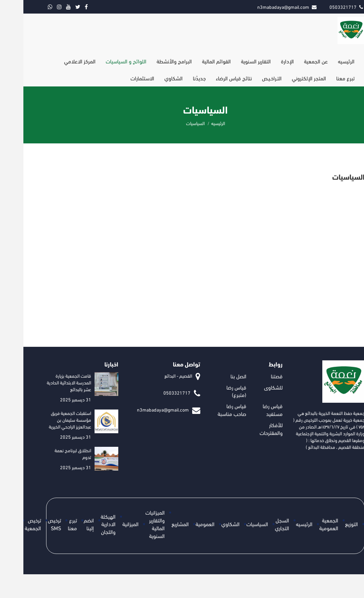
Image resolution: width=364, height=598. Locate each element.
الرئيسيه (323, 61)
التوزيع (328, 524)
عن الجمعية (292, 61)
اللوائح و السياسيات (103, 61)
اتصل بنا (215, 376)
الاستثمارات (119, 78)
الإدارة (264, 61)
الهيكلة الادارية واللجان (85, 524)
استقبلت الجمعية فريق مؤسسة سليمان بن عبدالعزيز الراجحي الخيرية (47, 420)
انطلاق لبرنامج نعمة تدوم (49, 453)
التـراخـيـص (248, 78)
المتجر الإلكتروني (286, 78)
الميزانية (107, 524)
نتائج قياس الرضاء (210, 78)
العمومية (182, 524)
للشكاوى (250, 387)
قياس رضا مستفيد (249, 410)
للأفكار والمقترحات (248, 428)
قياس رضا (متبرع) (213, 391)
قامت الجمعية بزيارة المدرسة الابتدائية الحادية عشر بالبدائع (46, 382)
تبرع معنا (322, 78)
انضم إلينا (65, 524)
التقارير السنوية (232, 61)
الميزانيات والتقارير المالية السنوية (132, 524)
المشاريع (157, 524)
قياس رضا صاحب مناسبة (209, 410)
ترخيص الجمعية (9, 524)
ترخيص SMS (31, 524)
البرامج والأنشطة (151, 61)
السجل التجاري (259, 524)
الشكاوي (150, 78)
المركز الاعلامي (56, 61)
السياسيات (234, 524)
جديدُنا (176, 78)
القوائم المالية (193, 61)
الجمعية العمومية (305, 524)
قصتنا (253, 376)
